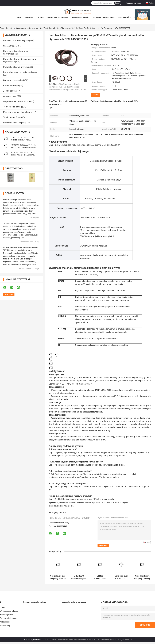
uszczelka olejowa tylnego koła (61, 506)
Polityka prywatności (32, 639)
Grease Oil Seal (10, 46)
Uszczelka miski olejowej (15, 123)
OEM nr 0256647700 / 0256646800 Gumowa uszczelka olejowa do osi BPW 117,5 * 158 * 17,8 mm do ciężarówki (100, 577)
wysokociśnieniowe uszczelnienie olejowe (74, 502)
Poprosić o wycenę (134, 3)
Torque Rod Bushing (12, 107)
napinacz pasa (10, 96)
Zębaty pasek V (10, 91)
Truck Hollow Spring (12, 117)
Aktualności (124, 17)
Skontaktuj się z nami (104, 17)
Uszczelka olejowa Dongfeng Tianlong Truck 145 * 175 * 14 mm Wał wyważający (142, 577)
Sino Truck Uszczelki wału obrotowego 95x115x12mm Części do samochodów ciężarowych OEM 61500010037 (67, 87)
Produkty (30, 17)
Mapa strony (5, 625)
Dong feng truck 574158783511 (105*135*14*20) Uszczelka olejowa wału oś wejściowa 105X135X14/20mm (121, 577)
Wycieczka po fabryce (58, 17)
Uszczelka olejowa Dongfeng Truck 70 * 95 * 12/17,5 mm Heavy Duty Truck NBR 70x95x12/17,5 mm (58, 577)
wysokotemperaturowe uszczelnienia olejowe (110, 502)
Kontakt (96, 95)
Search (118, 3)
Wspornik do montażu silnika (16, 101)
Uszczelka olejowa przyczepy (17, 67)
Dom (19, 17)
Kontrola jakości (81, 17)
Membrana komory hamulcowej (18, 112)
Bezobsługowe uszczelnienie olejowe (20, 72)
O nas (41, 17)
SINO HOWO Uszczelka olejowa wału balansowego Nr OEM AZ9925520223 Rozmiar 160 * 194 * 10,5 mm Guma (79, 577)
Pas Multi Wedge (11, 86)
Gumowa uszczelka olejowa (27, 28)
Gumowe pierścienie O (13, 80)
